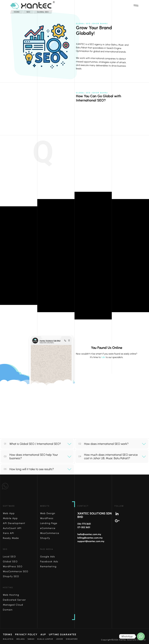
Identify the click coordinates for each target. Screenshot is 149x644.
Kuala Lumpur (45, 639)
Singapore (72, 639)
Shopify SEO (11, 576)
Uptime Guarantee (63, 634)
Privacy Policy (26, 634)
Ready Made (11, 538)
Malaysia (8, 639)
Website (45, 506)
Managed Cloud (13, 605)
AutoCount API (12, 528)
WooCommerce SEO (16, 571)
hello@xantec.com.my (89, 534)
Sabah (31, 639)
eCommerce (48, 528)
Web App (9, 513)
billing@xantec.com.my (90, 538)
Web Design (48, 513)
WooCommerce (50, 533)
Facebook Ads (49, 562)
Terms (8, 634)
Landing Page (49, 523)
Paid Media (47, 549)
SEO (5, 549)
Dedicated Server (14, 600)
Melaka (21, 639)
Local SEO (9, 557)
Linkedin (132, 514)
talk (103, 357)
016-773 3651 (84, 524)
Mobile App (10, 518)
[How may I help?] (141, 636)
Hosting (8, 588)
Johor (60, 639)
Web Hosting (11, 595)
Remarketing (48, 566)
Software (9, 506)
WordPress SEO (13, 566)
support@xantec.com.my (91, 541)
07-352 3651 (84, 527)
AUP (43, 634)
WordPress (47, 518)
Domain (8, 610)
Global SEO (10, 562)
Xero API (9, 533)
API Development (14, 523)
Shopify (45, 538)
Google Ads (48, 557)
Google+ (132, 521)
